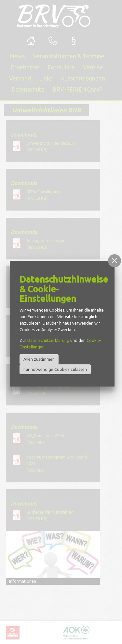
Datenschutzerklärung (48, 340)
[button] (115, 261)
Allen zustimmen (39, 359)
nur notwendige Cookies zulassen (55, 369)
